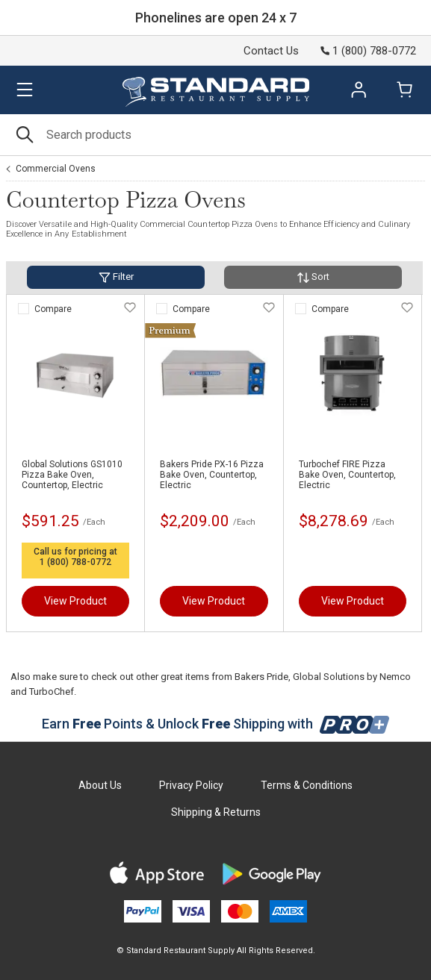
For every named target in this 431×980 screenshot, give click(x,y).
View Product (75, 601)
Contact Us (271, 51)
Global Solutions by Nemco (352, 677)
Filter (116, 277)
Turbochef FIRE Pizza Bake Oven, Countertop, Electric (347, 475)
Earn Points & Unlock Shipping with (215, 724)
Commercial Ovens (56, 169)
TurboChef (52, 692)
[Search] (215, 135)
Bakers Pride (261, 677)
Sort (313, 277)
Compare (53, 309)
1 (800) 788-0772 (75, 562)
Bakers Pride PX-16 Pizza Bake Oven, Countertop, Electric (212, 475)
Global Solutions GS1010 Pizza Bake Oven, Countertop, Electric (72, 475)
